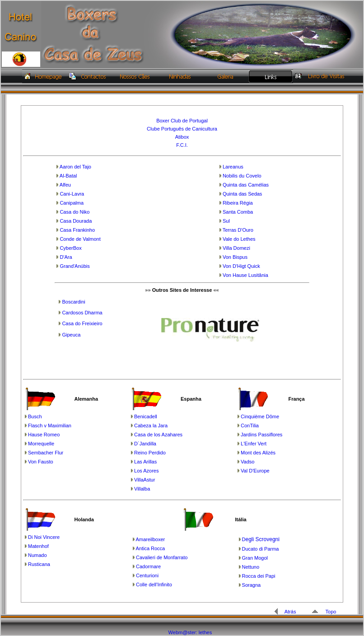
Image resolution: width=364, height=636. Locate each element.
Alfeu (65, 185)
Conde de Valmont (80, 239)
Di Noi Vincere (44, 537)
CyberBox (70, 248)
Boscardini (73, 302)
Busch (35, 416)
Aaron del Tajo (75, 167)
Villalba (142, 489)
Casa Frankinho (77, 230)
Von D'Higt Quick (241, 266)
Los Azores (146, 471)
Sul (226, 221)
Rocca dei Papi (259, 576)
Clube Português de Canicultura (182, 129)
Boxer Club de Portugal (182, 121)
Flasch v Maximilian (50, 426)
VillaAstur (145, 480)
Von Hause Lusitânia (245, 275)
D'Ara (66, 257)
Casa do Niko (75, 212)
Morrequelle (41, 444)
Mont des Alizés (258, 453)
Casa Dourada (76, 221)
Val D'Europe (255, 471)
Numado (37, 555)
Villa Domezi (236, 248)
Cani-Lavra (72, 194)
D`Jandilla (145, 444)
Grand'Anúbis (75, 266)
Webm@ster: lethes (190, 632)
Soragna (252, 585)
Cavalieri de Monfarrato (162, 557)
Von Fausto (41, 462)
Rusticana (39, 564)
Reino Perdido (150, 453)
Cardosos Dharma (82, 313)
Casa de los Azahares (158, 435)
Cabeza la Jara (151, 426)
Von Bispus (235, 257)
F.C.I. (182, 145)
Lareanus (233, 167)
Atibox (182, 137)
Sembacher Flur (46, 453)
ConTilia (250, 426)
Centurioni (147, 575)
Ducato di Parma (261, 549)
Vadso (247, 462)
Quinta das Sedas (242, 194)
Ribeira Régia (238, 203)
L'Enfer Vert (254, 444)
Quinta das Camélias (246, 185)
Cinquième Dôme (260, 416)
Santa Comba (238, 212)
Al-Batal (68, 176)
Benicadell (146, 416)
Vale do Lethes (239, 239)
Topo (331, 612)
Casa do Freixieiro (82, 323)
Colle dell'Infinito (154, 585)
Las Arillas (145, 462)
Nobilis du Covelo (242, 176)
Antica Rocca (150, 548)
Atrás (290, 612)
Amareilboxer (150, 539)
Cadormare (148, 566)
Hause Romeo (44, 435)
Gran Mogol (255, 558)
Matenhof (38, 546)
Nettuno (251, 567)
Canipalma (72, 203)
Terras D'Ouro (238, 230)
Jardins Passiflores (261, 435)
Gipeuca (71, 335)
